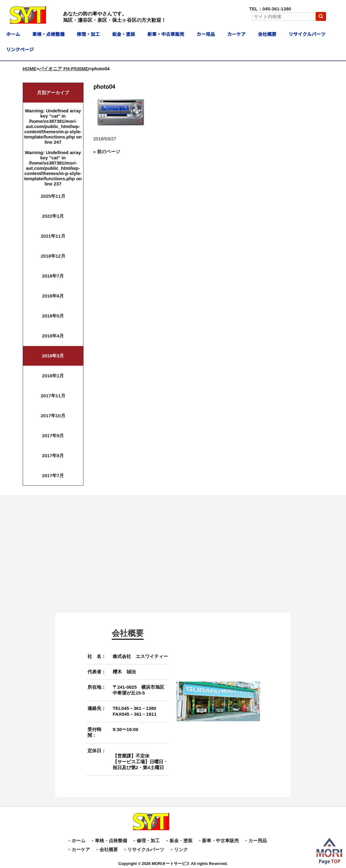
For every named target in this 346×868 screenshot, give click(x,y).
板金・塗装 (181, 841)
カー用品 (258, 841)
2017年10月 (53, 416)
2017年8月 (53, 455)
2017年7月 (53, 475)
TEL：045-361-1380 (270, 9)
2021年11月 (53, 236)
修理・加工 (148, 841)
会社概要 (109, 849)
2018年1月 (53, 376)
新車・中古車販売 (220, 841)
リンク (181, 849)
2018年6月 (53, 296)
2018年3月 (53, 356)
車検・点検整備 (111, 841)
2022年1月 (53, 216)
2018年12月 (53, 256)
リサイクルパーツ (146, 849)
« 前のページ (107, 152)
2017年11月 (53, 396)
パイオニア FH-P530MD (64, 69)
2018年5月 (53, 316)
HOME (30, 69)
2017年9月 (53, 436)
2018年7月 (53, 276)
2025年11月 (53, 196)
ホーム (78, 841)
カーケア (81, 849)
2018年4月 (53, 336)
